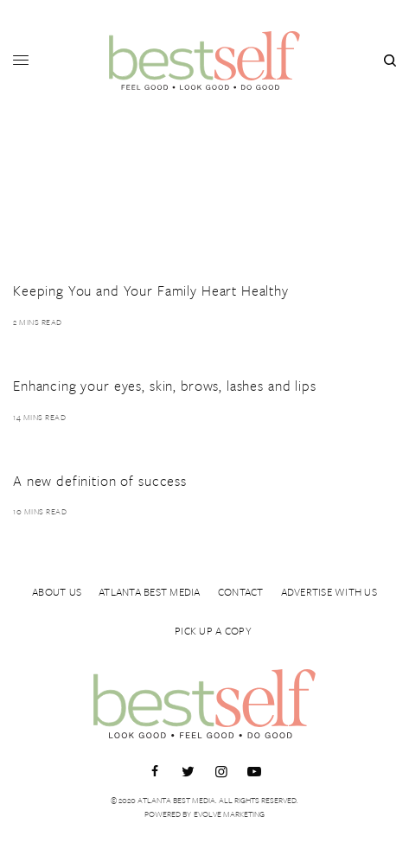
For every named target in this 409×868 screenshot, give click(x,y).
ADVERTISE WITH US (329, 591)
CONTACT (241, 591)
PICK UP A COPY (213, 630)
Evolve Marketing (229, 814)
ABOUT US (57, 591)
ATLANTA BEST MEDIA (150, 591)
